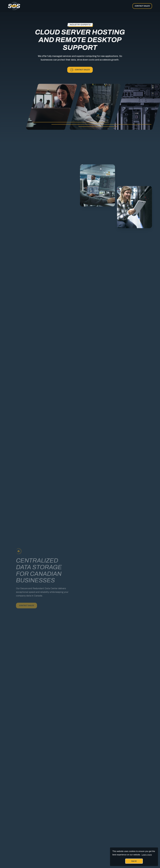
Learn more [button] (147, 855)
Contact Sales (142, 6)
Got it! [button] (134, 861)
